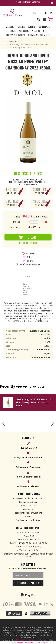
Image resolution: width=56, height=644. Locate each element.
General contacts (29, 506)
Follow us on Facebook (28, 467)
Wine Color (11, 27)
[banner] (16, 12)
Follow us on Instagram (28, 477)
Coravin (13, 31)
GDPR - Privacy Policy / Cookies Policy (29, 543)
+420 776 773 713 (28, 448)
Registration (29, 536)
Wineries (22, 27)
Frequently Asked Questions (29, 513)
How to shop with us (29, 532)
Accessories (24, 31)
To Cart (28, 237)
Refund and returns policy (29, 546)
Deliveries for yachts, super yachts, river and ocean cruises (29, 555)
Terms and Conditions (29, 539)
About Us (36, 31)
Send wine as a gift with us (39, 35)
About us (29, 509)
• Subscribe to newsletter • (28, 583)
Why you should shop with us (29, 498)
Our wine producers (29, 502)
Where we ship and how (15, 35)
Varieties (32, 27)
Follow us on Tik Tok (28, 486)
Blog (45, 31)
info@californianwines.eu (28, 457)
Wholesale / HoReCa (29, 550)
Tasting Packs (44, 27)
